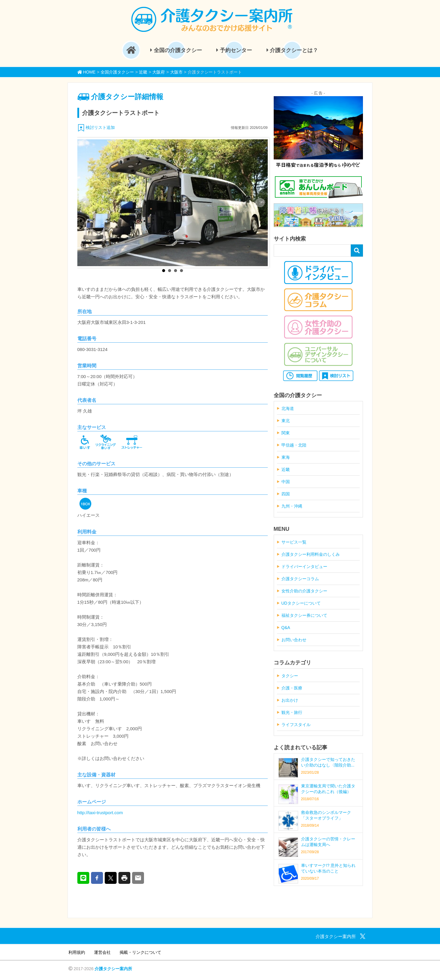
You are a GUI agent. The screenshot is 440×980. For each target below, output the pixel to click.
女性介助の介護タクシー (304, 591)
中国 (286, 482)
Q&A (286, 628)
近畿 (286, 469)
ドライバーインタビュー (304, 567)
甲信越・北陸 (294, 445)
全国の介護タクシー (176, 50)
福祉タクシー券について (304, 615)
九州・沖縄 (292, 506)
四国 (286, 494)
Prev (85, 203)
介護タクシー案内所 (113, 969)
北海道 (288, 408)
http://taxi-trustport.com (100, 813)
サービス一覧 (294, 542)
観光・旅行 (292, 712)
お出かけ (290, 700)
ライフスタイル (296, 725)
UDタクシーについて (301, 603)
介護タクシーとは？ (292, 50)
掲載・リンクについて (140, 952)
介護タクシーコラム (300, 579)
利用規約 (77, 952)
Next (260, 203)
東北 (286, 421)
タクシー (290, 676)
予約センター (234, 50)
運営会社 (102, 952)
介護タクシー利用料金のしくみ (311, 554)
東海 (286, 457)
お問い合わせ (294, 640)
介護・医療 (292, 688)
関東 (286, 433)
